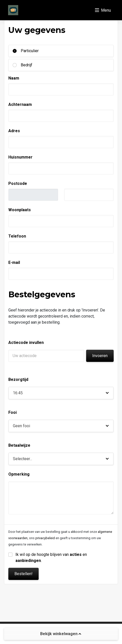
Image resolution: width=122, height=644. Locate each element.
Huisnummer (20, 157)
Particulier (30, 51)
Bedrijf (27, 65)
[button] (61, 393)
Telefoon (17, 236)
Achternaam (20, 104)
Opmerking (19, 474)
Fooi (13, 412)
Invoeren (100, 356)
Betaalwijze (19, 445)
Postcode (18, 183)
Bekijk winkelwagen (61, 634)
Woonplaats (20, 210)
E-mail (14, 262)
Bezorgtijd (18, 379)
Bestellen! (23, 574)
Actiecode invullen (26, 343)
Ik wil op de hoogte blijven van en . (52, 558)
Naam (14, 78)
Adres (14, 131)
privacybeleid (45, 538)
